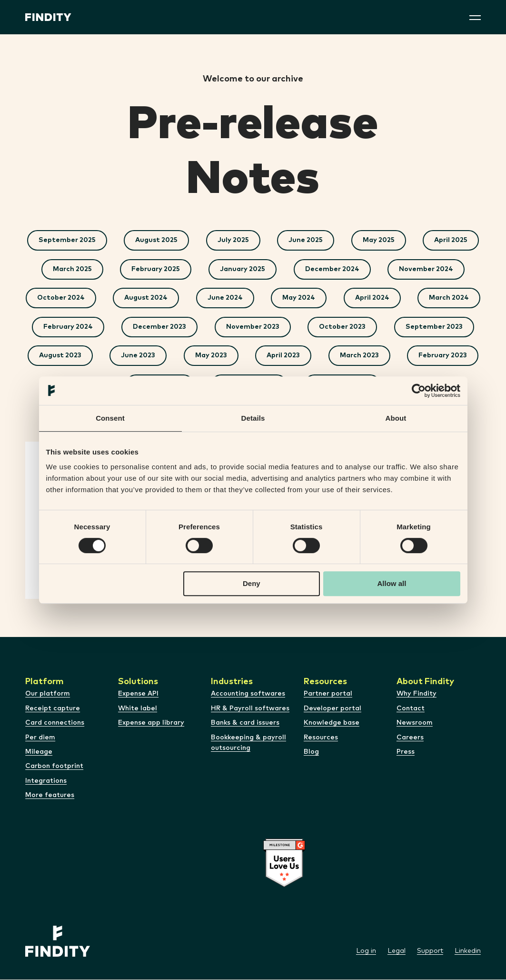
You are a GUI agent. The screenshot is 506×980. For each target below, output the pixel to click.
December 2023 (248, 327)
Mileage (39, 752)
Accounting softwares (248, 694)
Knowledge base (332, 723)
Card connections (55, 723)
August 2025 (156, 240)
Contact (411, 709)
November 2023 (341, 327)
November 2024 (427, 269)
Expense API (138, 694)
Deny (252, 583)
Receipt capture (53, 709)
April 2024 (413, 298)
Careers (410, 738)
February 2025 (156, 269)
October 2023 (431, 327)
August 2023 (192, 356)
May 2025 (379, 240)
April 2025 (452, 240)
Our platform (48, 694)
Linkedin (468, 951)
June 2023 (270, 356)
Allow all (392, 583)
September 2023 (102, 356)
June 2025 (306, 240)
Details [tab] (253, 418)
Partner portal (328, 694)
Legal (397, 951)
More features (50, 796)
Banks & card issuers (245, 723)
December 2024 (332, 269)
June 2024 (265, 298)
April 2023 (416, 356)
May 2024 (339, 298)
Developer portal (332, 709)
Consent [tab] (110, 418)
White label (138, 709)
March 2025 (72, 269)
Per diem (40, 738)
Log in (366, 951)
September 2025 (67, 240)
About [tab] (396, 418)
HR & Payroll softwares (250, 709)
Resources (321, 738)
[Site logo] (48, 17)
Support (430, 951)
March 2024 (72, 327)
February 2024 (157, 327)
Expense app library (151, 723)
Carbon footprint (54, 767)
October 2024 (100, 298)
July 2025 (233, 240)
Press (406, 752)
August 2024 (186, 298)
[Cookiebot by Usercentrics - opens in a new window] (419, 391)
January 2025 (243, 269)
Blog (311, 752)
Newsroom (415, 723)
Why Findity (417, 694)
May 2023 (343, 356)
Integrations (46, 781)
